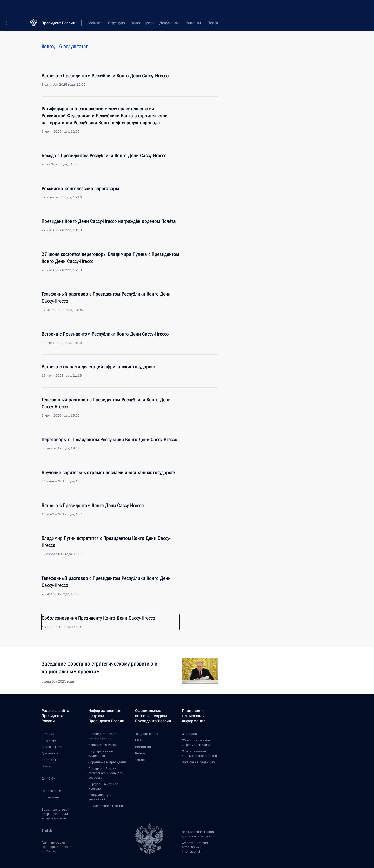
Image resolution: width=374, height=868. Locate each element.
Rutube (140, 753)
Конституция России (103, 745)
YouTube (141, 760)
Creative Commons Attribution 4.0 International (196, 847)
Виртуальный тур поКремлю (103, 786)
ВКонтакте (143, 747)
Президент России (58, 8)
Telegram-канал (147, 734)
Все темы (167, 23)
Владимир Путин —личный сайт (103, 797)
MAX (138, 740)
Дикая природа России (106, 806)
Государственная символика (101, 754)
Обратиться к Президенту (108, 762)
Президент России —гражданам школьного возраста (105, 773)
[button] (9, 8)
